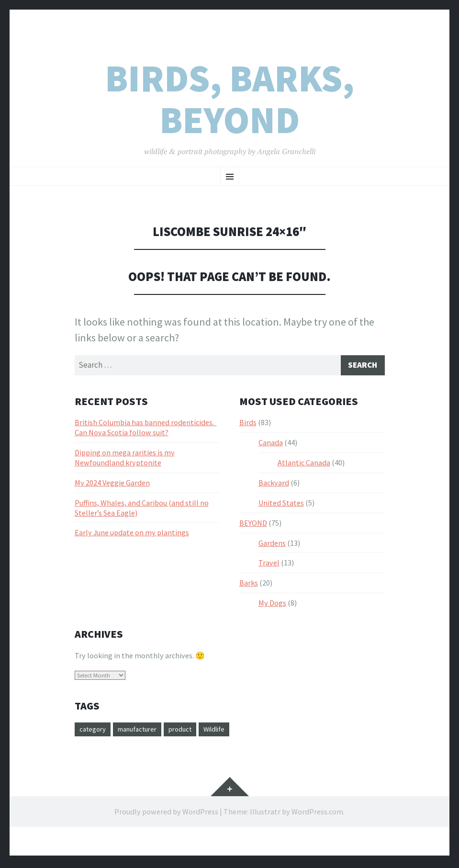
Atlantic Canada (304, 464)
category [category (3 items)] (94, 732)
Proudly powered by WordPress (166, 814)
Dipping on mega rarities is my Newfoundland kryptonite (125, 459)
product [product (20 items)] (192, 732)
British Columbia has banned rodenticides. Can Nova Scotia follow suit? (146, 429)
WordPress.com (317, 814)
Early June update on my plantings (132, 534)
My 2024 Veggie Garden (112, 485)
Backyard (274, 485)
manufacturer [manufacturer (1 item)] (144, 732)
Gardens (272, 545)
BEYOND (253, 525)
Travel (269, 564)
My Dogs (272, 605)
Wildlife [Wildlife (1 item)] (230, 732)
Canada (271, 444)
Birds (248, 424)
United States (281, 505)
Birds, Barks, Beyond (229, 99)
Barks (249, 585)
